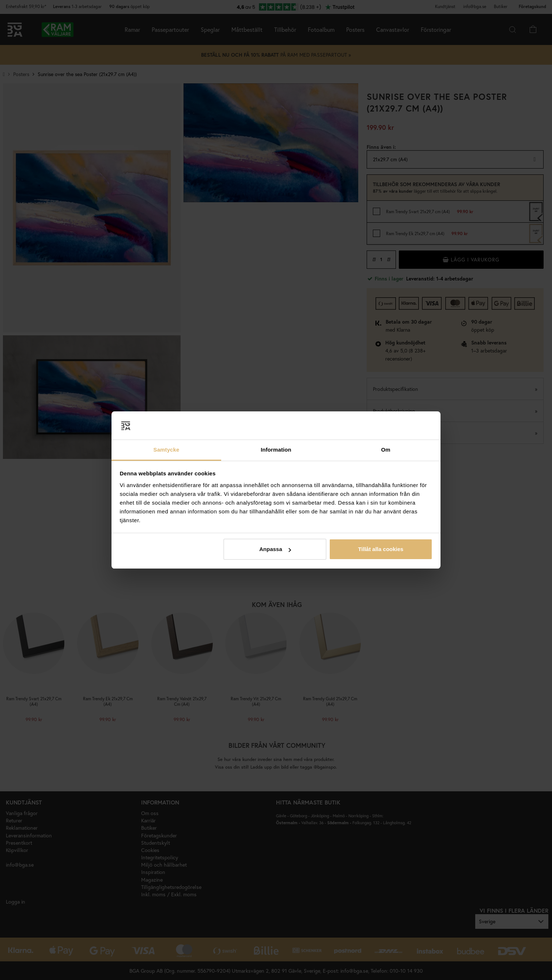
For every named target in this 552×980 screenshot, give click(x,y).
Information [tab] (276, 450)
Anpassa (275, 549)
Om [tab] (385, 450)
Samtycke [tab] (167, 450)
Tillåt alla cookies (381, 549)
